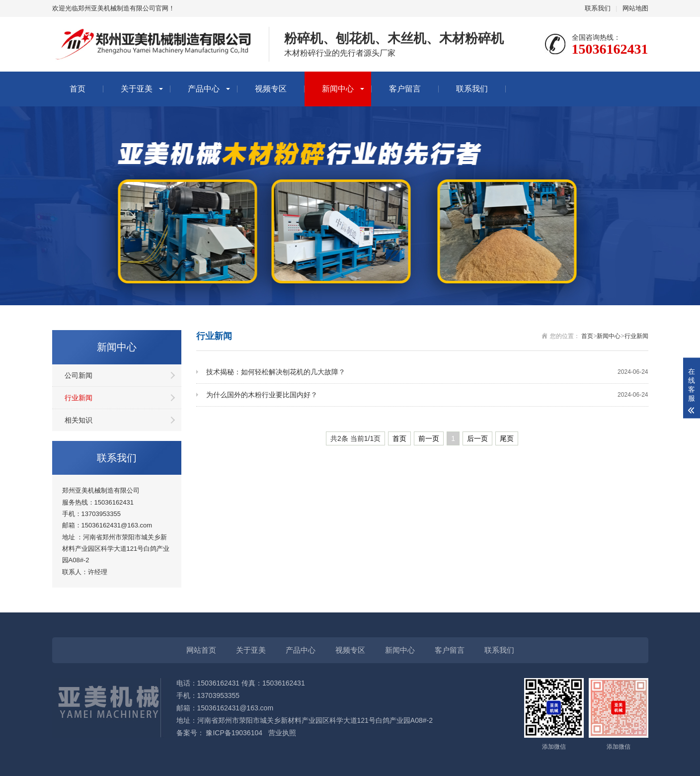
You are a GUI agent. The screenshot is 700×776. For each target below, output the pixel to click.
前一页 (429, 438)
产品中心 (204, 89)
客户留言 (405, 89)
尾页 (507, 438)
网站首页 (201, 650)
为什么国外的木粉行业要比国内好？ (427, 395)
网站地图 (635, 8)
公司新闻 (78, 375)
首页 (78, 89)
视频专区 (271, 89)
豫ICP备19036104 (234, 733)
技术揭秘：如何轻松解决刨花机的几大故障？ (427, 372)
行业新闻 (78, 398)
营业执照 (283, 733)
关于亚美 (137, 89)
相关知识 (78, 420)
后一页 (477, 438)
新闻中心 (338, 89)
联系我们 (598, 8)
